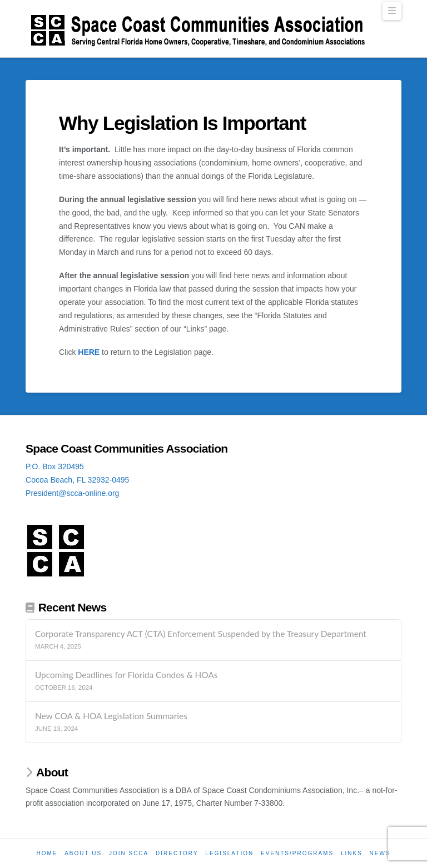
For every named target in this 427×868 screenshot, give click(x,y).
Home (47, 853)
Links (352, 853)
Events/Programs (297, 853)
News (380, 853)
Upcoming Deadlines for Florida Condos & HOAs (126, 675)
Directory (177, 853)
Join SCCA (129, 853)
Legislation (229, 853)
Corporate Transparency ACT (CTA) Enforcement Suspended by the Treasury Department (201, 634)
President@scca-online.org (72, 493)
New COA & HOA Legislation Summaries (111, 716)
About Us (83, 853)
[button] (392, 11)
